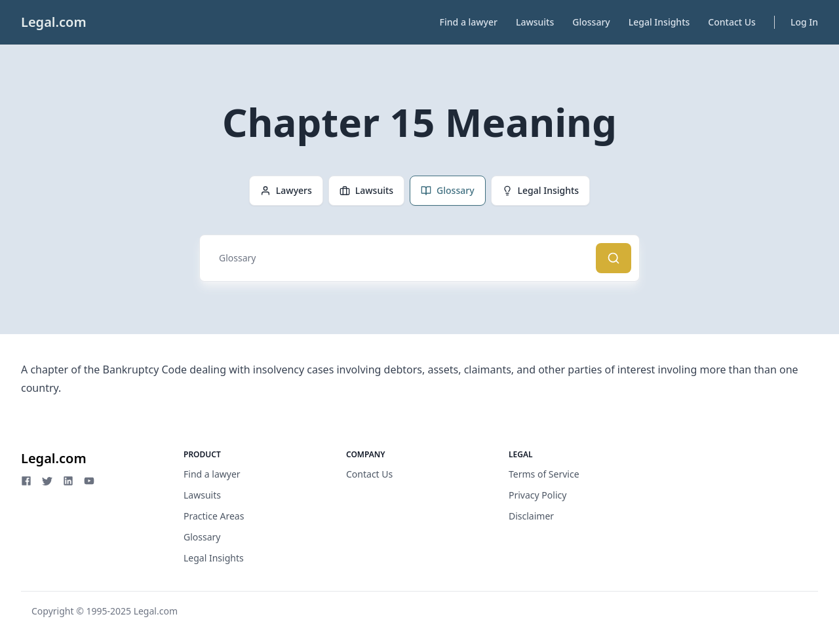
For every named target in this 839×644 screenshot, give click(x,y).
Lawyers (286, 190)
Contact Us (732, 22)
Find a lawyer (469, 22)
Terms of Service (544, 474)
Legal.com (54, 22)
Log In (804, 22)
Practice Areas (214, 516)
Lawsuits (535, 22)
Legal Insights (659, 22)
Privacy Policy (537, 495)
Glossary (591, 22)
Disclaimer (531, 516)
